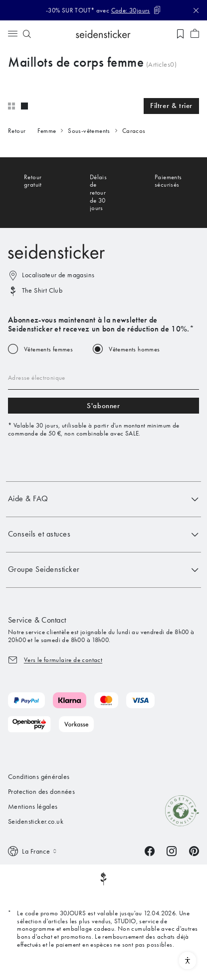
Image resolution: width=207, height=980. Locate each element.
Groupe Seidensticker (103, 570)
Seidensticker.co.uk (36, 821)
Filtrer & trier (171, 106)
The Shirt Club (42, 290)
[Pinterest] (194, 850)
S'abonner (103, 406)
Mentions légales (33, 807)
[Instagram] (172, 850)
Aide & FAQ (103, 499)
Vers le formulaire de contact (63, 660)
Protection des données (41, 792)
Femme (47, 131)
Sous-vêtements (89, 131)
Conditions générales (39, 777)
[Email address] (103, 378)
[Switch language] (33, 851)
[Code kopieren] (136, 10)
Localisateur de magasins (58, 275)
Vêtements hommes (134, 349)
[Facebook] (150, 850)
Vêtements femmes (48, 349)
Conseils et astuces (103, 535)
